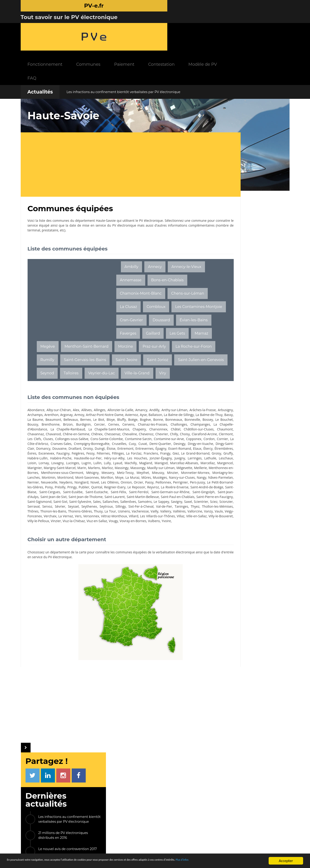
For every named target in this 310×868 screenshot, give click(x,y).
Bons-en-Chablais (136, 254)
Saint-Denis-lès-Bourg (233, 371)
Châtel (164, 435)
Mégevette (47, 488)
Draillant (85, 459)
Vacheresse (60, 541)
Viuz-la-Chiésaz (89, 551)
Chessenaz (147, 440)
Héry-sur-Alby (51, 474)
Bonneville (118, 425)
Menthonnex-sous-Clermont (131, 488)
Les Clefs (115, 445)
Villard (101, 546)
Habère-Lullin (139, 469)
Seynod (134, 361)
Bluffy (50, 425)
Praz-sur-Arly (154, 334)
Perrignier (165, 502)
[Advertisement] (113, 125)
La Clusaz (171, 281)
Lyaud (93, 478)
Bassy (117, 420)
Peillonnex (148, 502)
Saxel (186, 527)
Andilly (156, 411)
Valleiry (86, 541)
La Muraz (76, 498)
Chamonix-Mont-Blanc (141, 268)
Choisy (58, 445)
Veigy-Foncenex (158, 541)
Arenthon (99, 416)
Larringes (129, 474)
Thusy (180, 536)
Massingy (145, 483)
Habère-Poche (162, 469)
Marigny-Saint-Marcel (79, 483)
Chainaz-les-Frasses (113, 430)
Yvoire (182, 551)
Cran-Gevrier (109, 307)
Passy (135, 502)
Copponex (112, 449)
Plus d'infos (251, 861)
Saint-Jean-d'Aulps (126, 517)
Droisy (98, 459)
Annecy (155, 228)
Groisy (111, 469)
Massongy (163, 483)
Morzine (126, 334)
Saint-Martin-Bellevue (85, 522)
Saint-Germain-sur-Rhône (68, 517)
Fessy (150, 464)
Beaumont (148, 420)
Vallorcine (116, 541)
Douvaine (69, 459)
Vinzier (71, 551)
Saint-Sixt (53, 527)
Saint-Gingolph (100, 517)
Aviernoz (183, 416)
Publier (110, 507)
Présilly (86, 507)
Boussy (165, 425)
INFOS (117, 796)
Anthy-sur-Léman (177, 411)
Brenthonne (181, 425)
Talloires (158, 361)
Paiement (170, 25)
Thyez (66, 536)
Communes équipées (132, 815)
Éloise (122, 459)
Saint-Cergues (117, 512)
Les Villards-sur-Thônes (126, 546)
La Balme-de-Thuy (97, 420)
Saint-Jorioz (51, 361)
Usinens (43, 541)
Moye (63, 498)
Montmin (154, 493)
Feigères (138, 464)
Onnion (112, 502)
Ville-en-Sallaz (167, 546)
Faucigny (122, 464)
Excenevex (105, 464)
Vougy (129, 551)
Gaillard (111, 321)
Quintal (123, 507)
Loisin (173, 474)
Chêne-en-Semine (109, 440)
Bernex (180, 420)
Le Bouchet (149, 425)
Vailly (74, 541)
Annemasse (170, 241)
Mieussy (59, 493)
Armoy (129, 416)
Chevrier (34, 445)
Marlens (116, 483)
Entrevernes (156, 459)
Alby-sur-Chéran (59, 411)
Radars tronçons (240, 826)
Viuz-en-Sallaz (112, 551)
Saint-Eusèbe (139, 512)
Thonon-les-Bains (134, 536)
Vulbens (169, 551)
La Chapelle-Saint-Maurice (103, 435)
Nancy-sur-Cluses (125, 498)
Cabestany (222, 339)
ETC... (274, 382)
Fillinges (179, 464)
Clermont (99, 445)
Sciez (47, 531)
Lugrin (62, 478)
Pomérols (250, 339)
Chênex (131, 440)
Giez (71, 469)
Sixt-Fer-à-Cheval (177, 531)
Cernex (76, 430)
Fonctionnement (91, 25)
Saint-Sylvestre (73, 527)
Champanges (159, 430)
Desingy (144, 454)
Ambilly (131, 228)
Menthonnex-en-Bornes (90, 488)
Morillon (50, 498)
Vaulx (140, 541)
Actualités (40, 53)
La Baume (131, 420)
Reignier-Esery (141, 507)
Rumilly (93, 347)
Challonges (138, 430)
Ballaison (43, 420)
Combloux (129, 294)
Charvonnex (148, 435)
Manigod (136, 478)
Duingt (110, 459)
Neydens (52, 502)
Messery (174, 488)
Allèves (87, 411)
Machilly (106, 478)
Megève (47, 334)
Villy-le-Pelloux (54, 551)
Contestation (207, 25)
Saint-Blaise (96, 512)
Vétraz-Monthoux (81, 546)
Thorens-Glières (161, 536)
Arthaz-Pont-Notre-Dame (155, 416)
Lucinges (49, 478)
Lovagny (34, 478)
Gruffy (123, 469)
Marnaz (160, 321)
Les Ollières (96, 502)
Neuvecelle (36, 502)
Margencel (35, 483)
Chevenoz (182, 440)
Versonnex (57, 546)
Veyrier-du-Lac (54, 374)
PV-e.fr (82, 796)
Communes (134, 25)
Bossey (133, 425)
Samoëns (140, 527)
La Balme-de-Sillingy (67, 420)
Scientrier (35, 531)
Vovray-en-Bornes (148, 551)
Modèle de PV (249, 25)
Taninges (53, 536)
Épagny (173, 459)
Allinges (101, 411)
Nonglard (68, 502)
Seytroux (144, 531)
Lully (83, 478)
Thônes (112, 536)
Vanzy (129, 541)
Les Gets (135, 321)
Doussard (138, 307)
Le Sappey (158, 527)
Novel (81, 502)
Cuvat (107, 454)
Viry (115, 374)
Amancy (143, 411)
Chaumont (48, 440)
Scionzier (60, 531)
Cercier (62, 430)
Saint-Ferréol (37, 517)
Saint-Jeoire (172, 347)
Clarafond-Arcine (77, 445)
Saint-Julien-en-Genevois (94, 361)
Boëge (61, 425)
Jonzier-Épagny (96, 474)
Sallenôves (123, 527)
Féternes (164, 464)
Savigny (174, 527)
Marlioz (130, 483)
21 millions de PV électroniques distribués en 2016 (247, 159)
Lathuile (144, 474)
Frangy (61, 469)
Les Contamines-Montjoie (64, 307)
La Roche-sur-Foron (58, 347)
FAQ (78, 39)
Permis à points (240, 819)
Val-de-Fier (36, 536)
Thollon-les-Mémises (89, 536)
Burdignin (47, 430)
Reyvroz (179, 507)
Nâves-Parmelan (164, 498)
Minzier (73, 493)
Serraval (75, 531)
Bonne (85, 425)
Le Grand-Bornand (91, 469)
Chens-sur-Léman (136, 281)
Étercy (58, 464)
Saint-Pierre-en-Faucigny (160, 522)
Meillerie (64, 488)
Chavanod (85, 440)
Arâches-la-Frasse (41, 416)
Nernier (184, 498)
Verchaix (179, 541)
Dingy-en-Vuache (166, 454)
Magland (121, 478)
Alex (77, 411)
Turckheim (223, 360)
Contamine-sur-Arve (87, 449)
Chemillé (221, 350)
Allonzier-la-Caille (122, 411)
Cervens (90, 430)
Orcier (124, 502)
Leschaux (159, 474)
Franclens (47, 469)
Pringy (98, 507)
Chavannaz (67, 440)
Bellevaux (166, 420)
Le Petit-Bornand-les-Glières (49, 507)
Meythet (44, 493)
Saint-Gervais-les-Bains (131, 347)
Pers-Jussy (182, 502)
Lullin (73, 478)
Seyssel (112, 531)
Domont (252, 382)
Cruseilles (83, 454)
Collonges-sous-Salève (153, 445)
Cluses (129, 445)
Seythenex (128, 531)
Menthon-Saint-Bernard (87, 334)
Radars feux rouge (242, 832)
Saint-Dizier (223, 382)
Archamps (82, 416)
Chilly (46, 445)
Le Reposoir (163, 507)
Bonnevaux (100, 425)
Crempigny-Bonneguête (56, 454)
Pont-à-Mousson (254, 350)
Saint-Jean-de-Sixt (155, 517)
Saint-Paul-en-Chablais (121, 522)
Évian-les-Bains (54, 321)
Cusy (97, 454)
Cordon (128, 449)
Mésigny (160, 488)
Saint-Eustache (162, 512)
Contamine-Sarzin (57, 449)
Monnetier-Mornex (95, 493)
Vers (44, 546)
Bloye (40, 425)
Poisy (75, 507)
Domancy (52, 459)
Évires (91, 464)
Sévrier (100, 531)
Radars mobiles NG (242, 813)
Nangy (145, 498)
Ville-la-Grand (89, 374)
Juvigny (115, 474)
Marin (102, 483)
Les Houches (73, 474)
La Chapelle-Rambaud (65, 435)
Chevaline (165, 440)
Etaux (47, 464)
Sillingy (158, 531)
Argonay (115, 416)
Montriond (171, 493)
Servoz (88, 531)
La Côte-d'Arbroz (162, 449)
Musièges (103, 498)
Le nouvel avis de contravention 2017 (251, 173)
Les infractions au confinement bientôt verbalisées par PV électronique (123, 53)
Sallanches (104, 527)
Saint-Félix (182, 512)
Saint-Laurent (55, 522)
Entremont (137, 459)
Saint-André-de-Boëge (69, 512)
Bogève (73, 425)
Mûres (90, 498)
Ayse (31, 420)
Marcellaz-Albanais (159, 478)
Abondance (36, 411)
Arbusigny (64, 416)
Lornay (185, 474)
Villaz (150, 546)
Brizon (32, 430)
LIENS (229, 796)
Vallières (100, 541)
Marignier (53, 483)
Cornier (141, 449)
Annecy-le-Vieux (135, 241)
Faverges (86, 321)
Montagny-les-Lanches (128, 493)
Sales (90, 527)
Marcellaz (183, 478)
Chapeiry (131, 435)
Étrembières (74, 464)
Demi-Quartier (125, 454)
